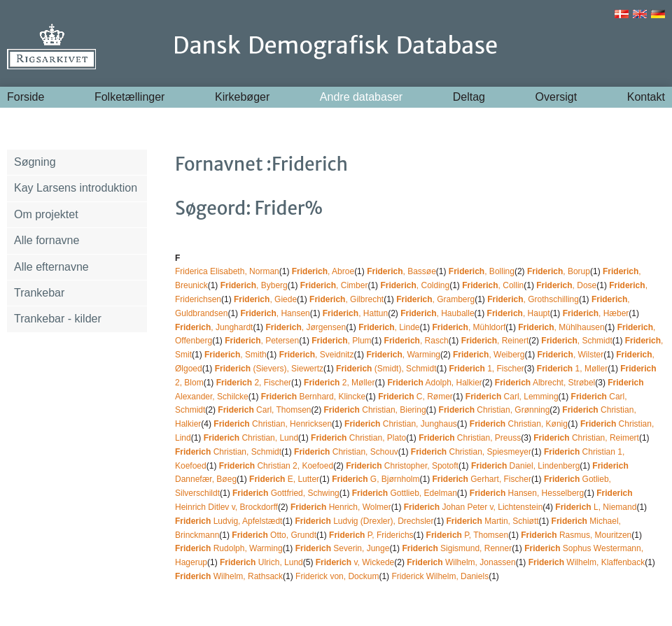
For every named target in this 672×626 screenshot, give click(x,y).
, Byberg (254, 285)
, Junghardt (214, 327)
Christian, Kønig (519, 424)
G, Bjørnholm (376, 479)
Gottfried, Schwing (286, 493)
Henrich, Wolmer (341, 507)
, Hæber (596, 313)
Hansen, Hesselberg (527, 493)
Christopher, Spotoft (402, 466)
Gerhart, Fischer (482, 479)
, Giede (265, 299)
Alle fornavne (47, 240)
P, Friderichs (371, 535)
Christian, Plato (358, 438)
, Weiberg (489, 355)
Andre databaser (361, 97)
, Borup (559, 271)
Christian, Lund (251, 438)
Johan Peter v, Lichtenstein (474, 507)
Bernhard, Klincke (313, 397)
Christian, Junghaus (401, 424)
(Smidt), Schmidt (386, 369)
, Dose (566, 285)
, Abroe (323, 271)
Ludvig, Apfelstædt (229, 521)
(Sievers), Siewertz (269, 369)
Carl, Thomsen (264, 410)
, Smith (236, 355)
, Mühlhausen (561, 327)
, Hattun (355, 313)
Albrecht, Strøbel (545, 383)
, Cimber (334, 285)
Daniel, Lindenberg (525, 466)
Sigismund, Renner (457, 548)
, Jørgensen (306, 327)
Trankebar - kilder (58, 319)
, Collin (493, 285)
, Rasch (416, 341)
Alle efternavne (51, 267)
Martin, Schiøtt (493, 521)
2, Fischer (254, 383)
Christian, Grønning (495, 410)
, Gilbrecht (346, 299)
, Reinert (495, 341)
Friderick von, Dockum (337, 576)
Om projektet (46, 214)
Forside (26, 97)
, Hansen (275, 313)
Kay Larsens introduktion (76, 188)
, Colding (415, 285)
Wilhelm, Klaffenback (587, 562)
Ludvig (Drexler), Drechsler (364, 521)
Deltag (469, 97)
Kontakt (646, 97)
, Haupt (519, 313)
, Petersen (262, 341)
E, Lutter (284, 479)
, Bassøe (401, 271)
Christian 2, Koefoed (276, 466)
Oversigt (556, 97)
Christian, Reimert (586, 438)
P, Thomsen (468, 535)
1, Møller (572, 369)
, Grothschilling (533, 299)
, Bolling (482, 271)
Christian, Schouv (346, 452)
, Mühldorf (469, 327)
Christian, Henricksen (273, 424)
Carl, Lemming (512, 397)
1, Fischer (486, 369)
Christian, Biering (375, 410)
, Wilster (571, 355)
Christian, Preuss (470, 438)
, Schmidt (576, 341)
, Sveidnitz (317, 355)
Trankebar (39, 293)
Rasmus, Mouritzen (576, 535)
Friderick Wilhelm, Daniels (440, 576)
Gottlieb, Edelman (405, 493)
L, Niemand (596, 507)
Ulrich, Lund (261, 562)
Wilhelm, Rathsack (229, 576)
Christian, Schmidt (228, 452)
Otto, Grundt (274, 535)
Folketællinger (129, 97)
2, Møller (339, 383)
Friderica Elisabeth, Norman (227, 271)
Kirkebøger (242, 97)
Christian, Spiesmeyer (471, 452)
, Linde (389, 327)
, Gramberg (435, 299)
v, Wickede (355, 562)
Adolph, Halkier (434, 383)
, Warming (403, 355)
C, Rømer (415, 397)
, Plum (341, 341)
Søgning (35, 162)
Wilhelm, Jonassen (461, 562)
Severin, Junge (343, 548)
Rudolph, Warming (229, 548)
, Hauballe (437, 313)
